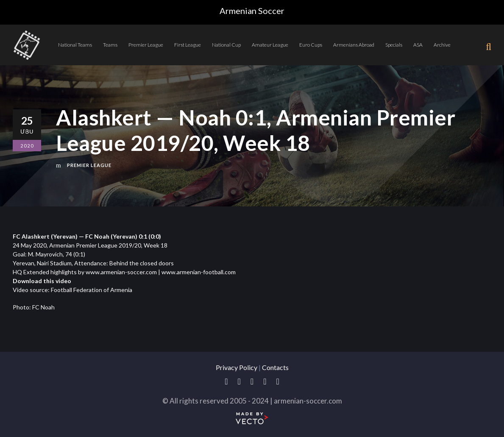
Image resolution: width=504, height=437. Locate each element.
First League (188, 45)
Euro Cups (311, 45)
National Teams (75, 45)
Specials (394, 45)
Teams (110, 45)
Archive (442, 45)
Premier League (146, 45)
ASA (418, 45)
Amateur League (270, 45)
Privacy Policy (237, 367)
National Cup (226, 45)
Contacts (275, 367)
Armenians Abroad (354, 45)
